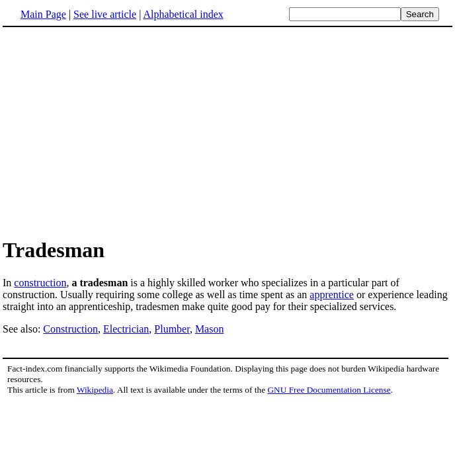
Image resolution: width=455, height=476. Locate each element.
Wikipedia (95, 390)
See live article (105, 14)
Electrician (126, 329)
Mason (210, 329)
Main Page (43, 14)
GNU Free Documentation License (329, 390)
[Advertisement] (227, 132)
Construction (70, 329)
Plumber (172, 329)
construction (40, 283)
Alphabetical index (183, 14)
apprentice (332, 295)
